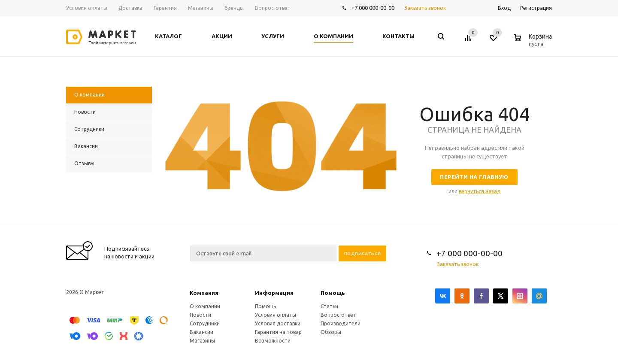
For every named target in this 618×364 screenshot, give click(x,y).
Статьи (329, 306)
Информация (274, 293)
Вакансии (201, 332)
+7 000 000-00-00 (373, 8)
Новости (200, 315)
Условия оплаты (276, 315)
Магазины (202, 341)
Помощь (333, 293)
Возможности (273, 341)
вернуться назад (480, 191)
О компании (205, 306)
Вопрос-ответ (338, 315)
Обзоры (331, 332)
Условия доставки (278, 323)
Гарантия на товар (278, 332)
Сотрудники (205, 323)
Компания (204, 293)
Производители (341, 323)
